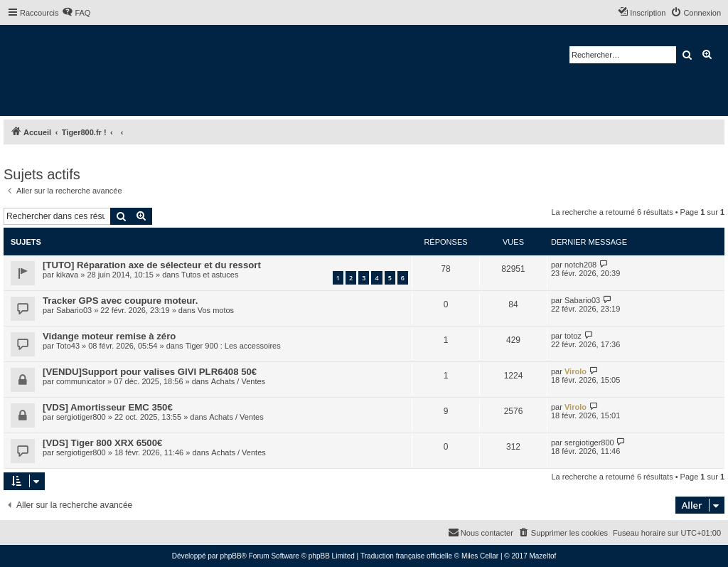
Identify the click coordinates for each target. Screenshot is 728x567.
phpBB (231, 556)
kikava (67, 275)
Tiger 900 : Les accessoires (233, 346)
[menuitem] (76, 13)
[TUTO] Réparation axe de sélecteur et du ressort (152, 265)
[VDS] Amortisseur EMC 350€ (108, 407)
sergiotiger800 (81, 417)
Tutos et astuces (210, 275)
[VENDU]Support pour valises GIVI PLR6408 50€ (150, 372)
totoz (573, 336)
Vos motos (216, 310)
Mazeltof (542, 556)
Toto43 (68, 346)
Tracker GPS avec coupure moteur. (120, 301)
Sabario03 (74, 310)
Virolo (576, 371)
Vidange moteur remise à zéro (109, 336)
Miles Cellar (480, 556)
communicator (81, 381)
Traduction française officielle (406, 556)
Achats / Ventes (238, 381)
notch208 (580, 265)
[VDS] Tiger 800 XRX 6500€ (102, 443)
